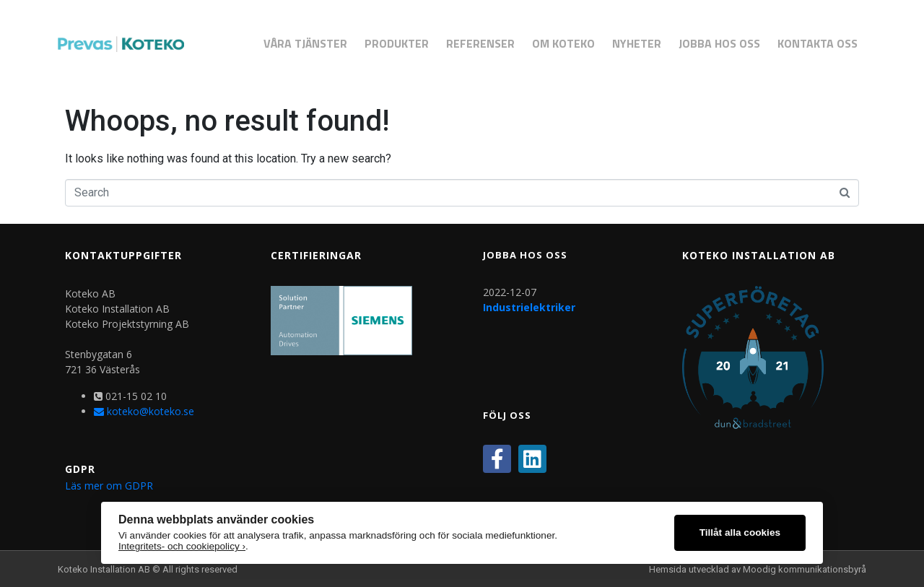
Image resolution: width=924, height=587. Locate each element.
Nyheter (637, 43)
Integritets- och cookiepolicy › (182, 546)
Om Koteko (563, 43)
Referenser (480, 43)
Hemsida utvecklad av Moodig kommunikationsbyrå (758, 569)
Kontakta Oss (818, 43)
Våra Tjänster (305, 43)
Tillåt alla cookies (740, 532)
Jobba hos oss (719, 43)
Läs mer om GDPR (109, 486)
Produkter (397, 43)
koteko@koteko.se (144, 411)
